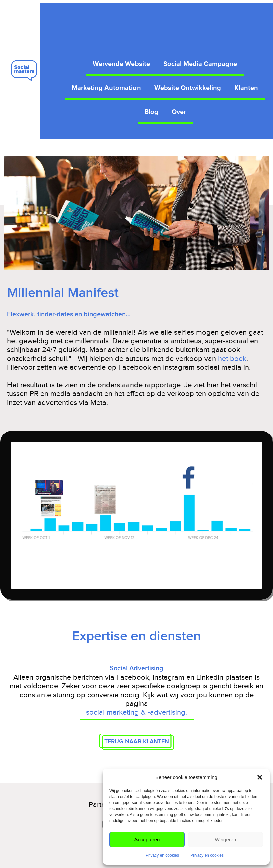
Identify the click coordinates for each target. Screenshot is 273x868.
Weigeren (226, 840)
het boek (232, 358)
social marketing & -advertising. (136, 712)
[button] (260, 777)
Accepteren (147, 840)
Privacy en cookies (162, 855)
